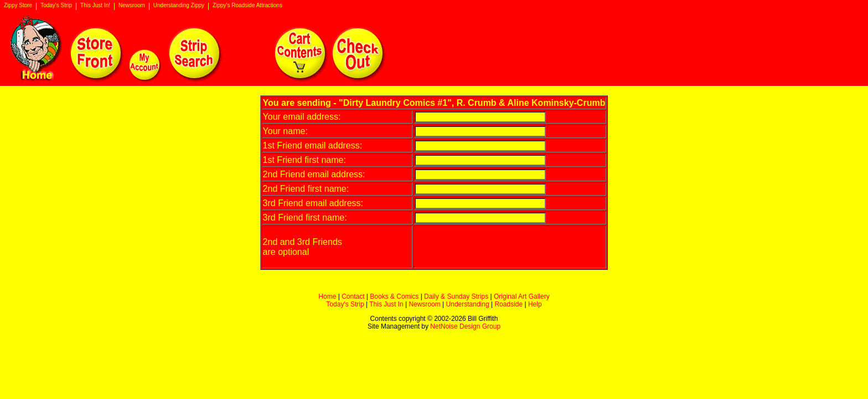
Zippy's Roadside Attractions (247, 6)
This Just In (386, 304)
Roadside (508, 304)
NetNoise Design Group (465, 326)
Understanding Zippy (179, 6)
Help (535, 304)
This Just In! (95, 6)
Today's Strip (56, 6)
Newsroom (132, 6)
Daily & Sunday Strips (456, 296)
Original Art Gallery (522, 296)
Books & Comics (394, 296)
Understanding (468, 304)
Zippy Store (18, 6)
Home (327, 296)
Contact (353, 296)
